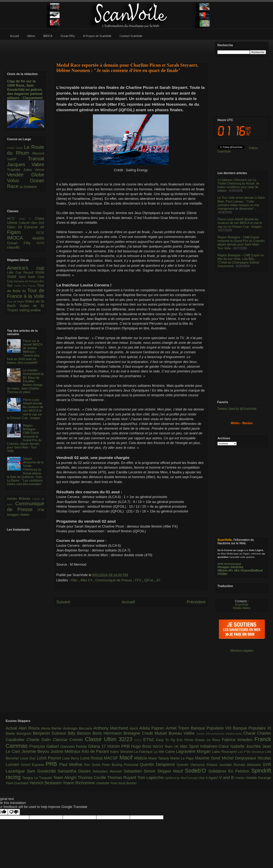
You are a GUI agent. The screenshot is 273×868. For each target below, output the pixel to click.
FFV (138, 580)
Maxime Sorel (208, 758)
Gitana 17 (98, 746)
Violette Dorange (258, 778)
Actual (12, 728)
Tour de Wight (16, 302)
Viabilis (240, 778)
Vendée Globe (26, 175)
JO (158, 580)
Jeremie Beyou (36, 751)
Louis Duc (28, 758)
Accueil (128, 602)
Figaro (22, 232)
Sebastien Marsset (108, 771)
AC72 (13, 219)
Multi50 (38, 238)
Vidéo (25, 515)
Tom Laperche (151, 778)
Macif (127, 758)
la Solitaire (28, 187)
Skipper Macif (171, 771)
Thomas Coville (93, 778)
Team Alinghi (66, 778)
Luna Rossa (92, 758)
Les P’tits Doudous (251, 752)
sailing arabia (30, 310)
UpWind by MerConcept (182, 778)
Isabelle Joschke (246, 746)
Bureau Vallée (182, 733)
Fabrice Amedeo (238, 740)
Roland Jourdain (220, 765)
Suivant (63, 602)
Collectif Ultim (29, 223)
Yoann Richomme (79, 783)
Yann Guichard (17, 783)
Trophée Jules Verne (26, 170)
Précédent (196, 602)
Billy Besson (80, 733)
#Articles (237, 567)
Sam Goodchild (42, 771)
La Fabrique (144, 752)
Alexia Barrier (52, 728)
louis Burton (127, 783)
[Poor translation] (14, 812)
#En (237, 570)
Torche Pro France (25, 286)
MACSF (112, 758)
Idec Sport (190, 746)
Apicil (134, 728)
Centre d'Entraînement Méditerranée (220, 734)
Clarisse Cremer (69, 740)
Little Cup (15, 273)
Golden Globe (15, 148)
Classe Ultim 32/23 (110, 739)
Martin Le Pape (183, 758)
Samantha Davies (75, 771)
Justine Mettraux (66, 751)
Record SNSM (34, 273)
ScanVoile (242, 605)
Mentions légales (242, 651)
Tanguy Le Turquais (38, 778)
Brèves (26, 499)
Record (38, 153)
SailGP (17, 159)
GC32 (40, 233)
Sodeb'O (197, 771)
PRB (52, 764)
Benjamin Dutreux (50, 733)
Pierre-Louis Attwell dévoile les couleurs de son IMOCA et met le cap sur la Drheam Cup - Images (240, 223)
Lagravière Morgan (194, 751)
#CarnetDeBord (251, 570)
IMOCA (20, 238)
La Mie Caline (165, 752)
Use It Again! (209, 778)
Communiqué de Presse (114, 580)
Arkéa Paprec (153, 728)
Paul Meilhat (72, 764)
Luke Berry (71, 758)
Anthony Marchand (112, 728)
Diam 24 (16, 227)
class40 (13, 247)
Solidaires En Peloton (230, 771)
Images (13, 515)
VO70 (40, 243)
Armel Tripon (178, 728)
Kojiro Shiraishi (122, 752)
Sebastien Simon (140, 771)
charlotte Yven (107, 783)
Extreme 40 (34, 227)
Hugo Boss (142, 746)
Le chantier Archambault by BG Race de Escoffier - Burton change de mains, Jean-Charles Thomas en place (25, 381)
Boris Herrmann (108, 733)
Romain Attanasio (248, 765)
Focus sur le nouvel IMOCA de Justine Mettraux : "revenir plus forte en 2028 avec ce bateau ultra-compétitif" (25, 352)
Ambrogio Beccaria (78, 728)
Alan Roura (30, 728)
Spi (11, 285)
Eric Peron (186, 740)
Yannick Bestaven (46, 783)
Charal (250, 733)
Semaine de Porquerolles (29, 281)
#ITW (220, 564)
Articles (13, 499)
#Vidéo (222, 574)
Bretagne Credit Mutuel (146, 733)
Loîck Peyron (50, 758)
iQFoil (149, 580)
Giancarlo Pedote (74, 747)
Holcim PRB (119, 746)
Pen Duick (93, 765)
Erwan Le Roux (209, 740)
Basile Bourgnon (19, 733)
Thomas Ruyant (122, 778)
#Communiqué (233, 564)
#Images (224, 567)
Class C (27, 219)
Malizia (141, 758)
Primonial (132, 765)
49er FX (87, 580)
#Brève (222, 570)
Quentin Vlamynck (192, 765)
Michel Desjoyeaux (240, 758)
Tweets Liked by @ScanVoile (237, 409)
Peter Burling (113, 765)
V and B (227, 778)
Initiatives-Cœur (215, 746)
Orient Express (33, 765)
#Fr (231, 570)
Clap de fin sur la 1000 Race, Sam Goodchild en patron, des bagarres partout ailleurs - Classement (25, 90)
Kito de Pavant (96, 751)
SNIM (13, 277)
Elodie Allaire (242, 608)
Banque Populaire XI (252, 728)
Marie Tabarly (159, 758)
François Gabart (45, 746)
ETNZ (150, 740)
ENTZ (139, 740)
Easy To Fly (166, 740)
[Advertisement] (131, 49)
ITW (41, 510)
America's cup (26, 268)
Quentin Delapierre (158, 764)
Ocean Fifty (22, 243)
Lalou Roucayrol (225, 752)
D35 (41, 223)
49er (75, 580)
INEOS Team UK (166, 747)
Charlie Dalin (40, 740)
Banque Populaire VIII (212, 728)
